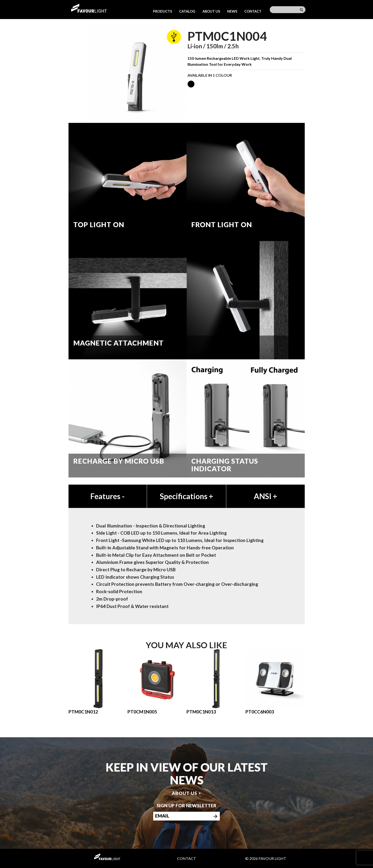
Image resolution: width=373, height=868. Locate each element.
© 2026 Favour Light (266, 858)
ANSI (265, 496)
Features (108, 496)
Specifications (186, 496)
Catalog (187, 11)
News (232, 11)
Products (162, 11)
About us (211, 11)
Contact (253, 11)
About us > (186, 793)
